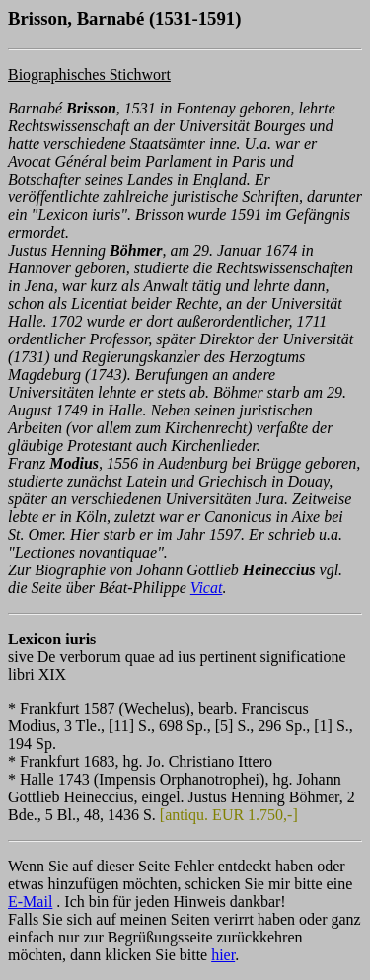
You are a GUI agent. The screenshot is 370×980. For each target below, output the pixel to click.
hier (223, 955)
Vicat (207, 588)
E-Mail (30, 902)
